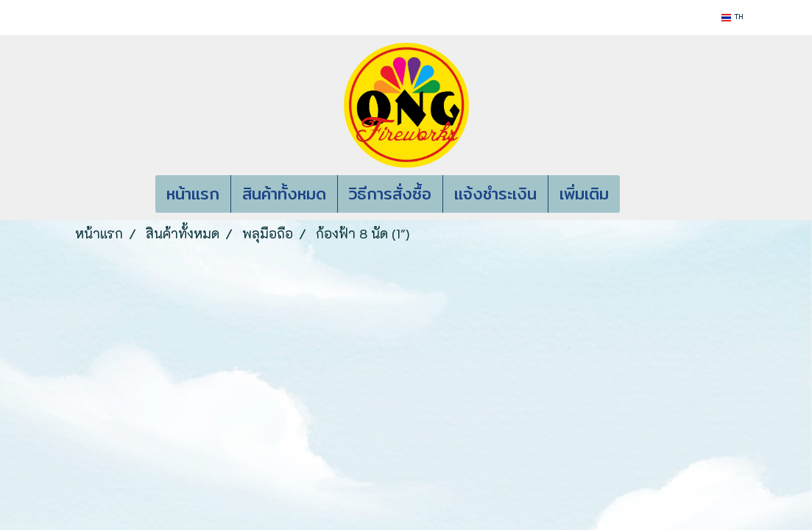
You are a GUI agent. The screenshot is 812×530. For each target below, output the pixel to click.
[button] (642, 194)
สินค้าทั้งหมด (284, 194)
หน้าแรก (193, 194)
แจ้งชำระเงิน (495, 194)
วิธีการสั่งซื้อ (390, 194)
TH (732, 17)
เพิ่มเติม (584, 194)
